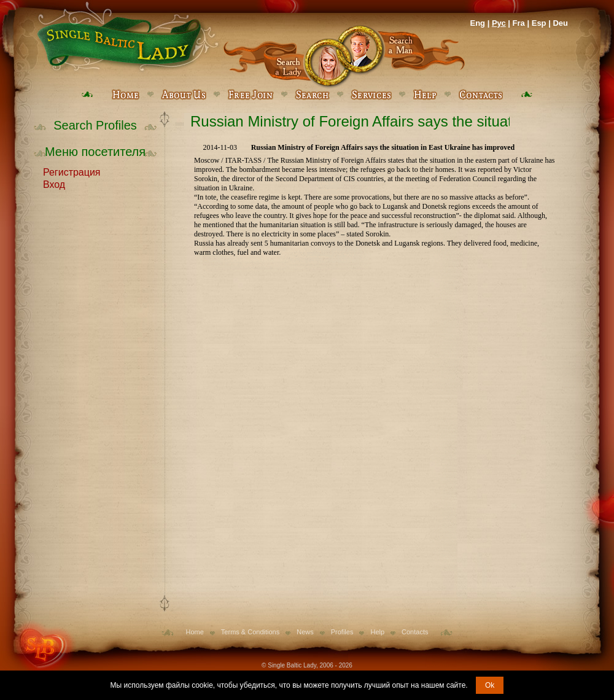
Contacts (415, 632)
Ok (490, 685)
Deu (560, 23)
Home (195, 632)
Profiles (342, 632)
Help (377, 632)
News (305, 632)
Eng (477, 23)
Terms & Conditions (250, 632)
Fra (519, 23)
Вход (54, 184)
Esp (539, 23)
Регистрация (72, 171)
